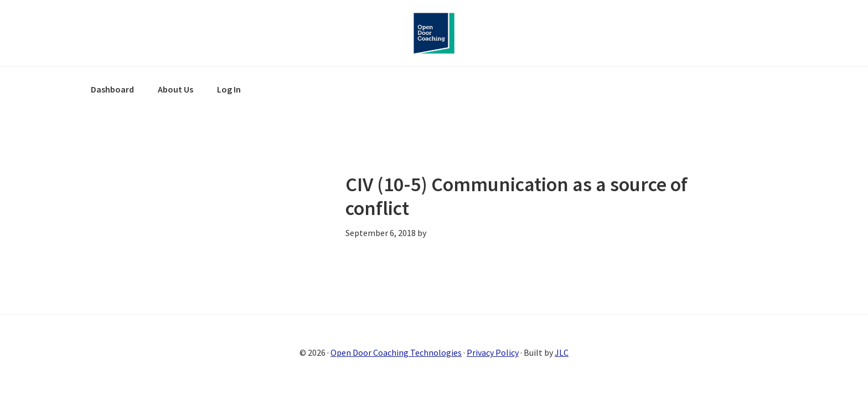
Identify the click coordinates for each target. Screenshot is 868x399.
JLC (562, 352)
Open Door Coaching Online (434, 33)
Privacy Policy (493, 352)
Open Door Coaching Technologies (396, 352)
